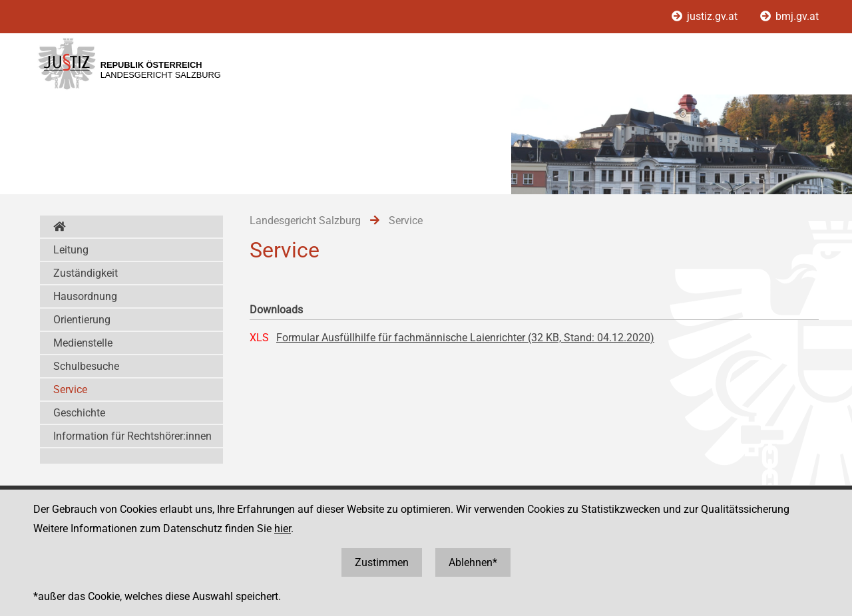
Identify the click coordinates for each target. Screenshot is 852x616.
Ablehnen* (473, 562)
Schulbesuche (86, 366)
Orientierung (82, 320)
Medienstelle (83, 343)
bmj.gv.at (789, 16)
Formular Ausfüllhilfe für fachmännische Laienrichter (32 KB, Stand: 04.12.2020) (465, 338)
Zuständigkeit (86, 273)
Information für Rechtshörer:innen (132, 436)
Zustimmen (382, 562)
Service (70, 389)
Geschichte (79, 413)
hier (283, 529)
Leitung (71, 250)
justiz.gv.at (706, 16)
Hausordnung (85, 296)
